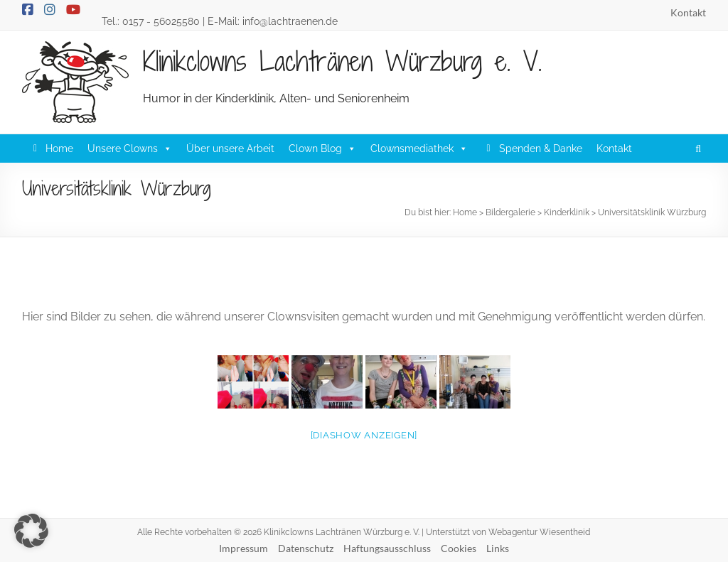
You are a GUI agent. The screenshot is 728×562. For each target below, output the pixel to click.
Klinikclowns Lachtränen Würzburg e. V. (342, 61)
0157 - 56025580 (161, 21)
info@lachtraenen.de (290, 21)
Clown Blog (322, 148)
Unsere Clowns (130, 148)
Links (498, 548)
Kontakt (688, 12)
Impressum (243, 548)
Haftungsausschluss (387, 548)
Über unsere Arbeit (230, 148)
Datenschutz (306, 548)
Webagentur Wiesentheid (539, 532)
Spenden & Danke (541, 148)
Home (59, 148)
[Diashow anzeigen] (364, 435)
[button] (692, 148)
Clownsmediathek (419, 148)
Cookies (459, 548)
